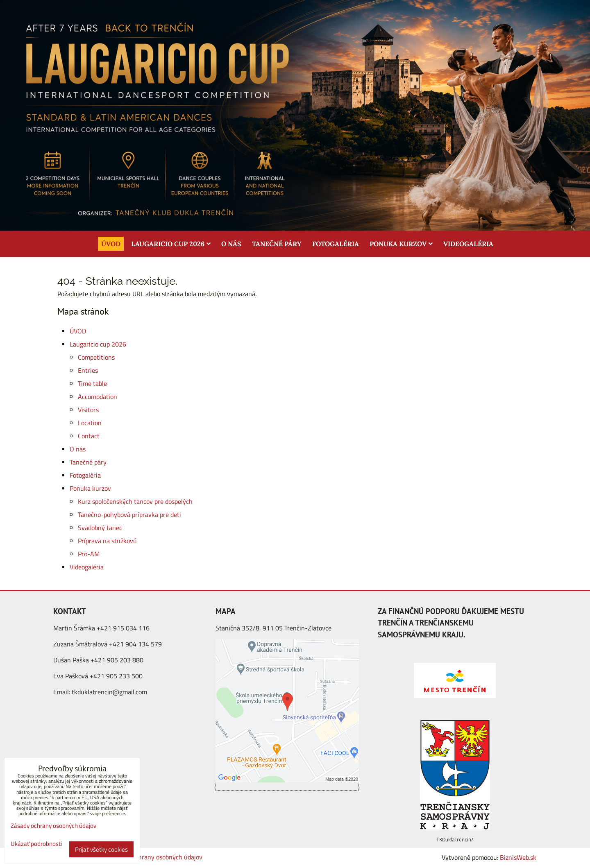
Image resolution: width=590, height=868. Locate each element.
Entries (88, 370)
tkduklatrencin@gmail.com (109, 692)
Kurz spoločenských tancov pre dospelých (135, 501)
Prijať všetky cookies (101, 849)
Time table (92, 383)
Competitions (96, 357)
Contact (89, 436)
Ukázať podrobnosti (36, 844)
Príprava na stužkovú (107, 541)
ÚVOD (111, 244)
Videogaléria (468, 244)
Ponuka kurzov (401, 244)
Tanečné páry (277, 244)
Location (90, 423)
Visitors (88, 410)
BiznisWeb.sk (518, 857)
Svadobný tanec (100, 528)
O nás (231, 244)
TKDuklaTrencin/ (455, 839)
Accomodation (98, 397)
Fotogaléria (336, 244)
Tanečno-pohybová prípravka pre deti (129, 514)
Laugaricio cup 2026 (171, 244)
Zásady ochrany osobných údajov (157, 857)
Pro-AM (89, 554)
